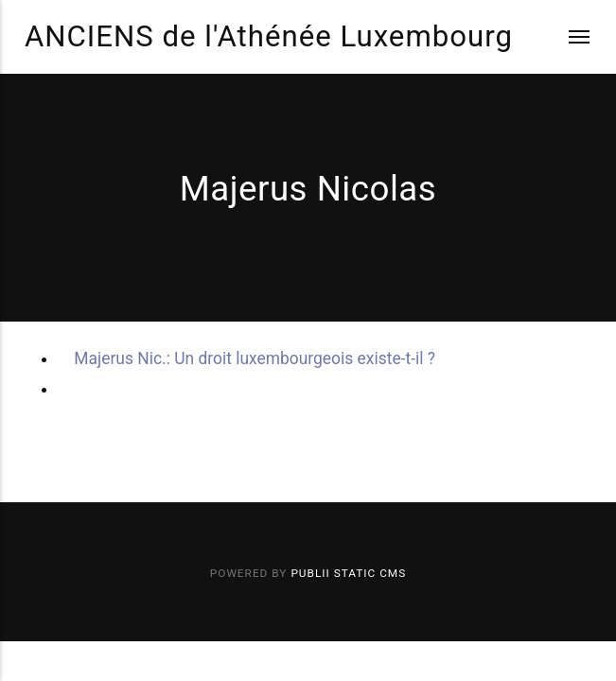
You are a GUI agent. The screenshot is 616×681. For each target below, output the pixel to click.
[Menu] (568, 37)
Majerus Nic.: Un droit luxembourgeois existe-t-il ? (255, 358)
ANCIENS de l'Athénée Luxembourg (269, 36)
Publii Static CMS (348, 573)
